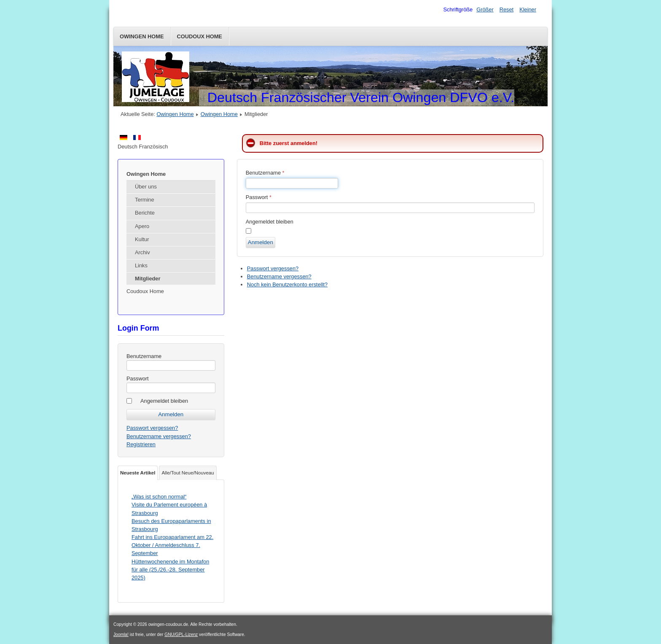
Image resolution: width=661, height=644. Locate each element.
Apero (142, 226)
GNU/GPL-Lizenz (181, 635)
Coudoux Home (200, 36)
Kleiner (528, 9)
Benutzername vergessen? (159, 436)
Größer (485, 9)
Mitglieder (148, 279)
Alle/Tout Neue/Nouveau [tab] (188, 473)
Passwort (138, 379)
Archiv (142, 252)
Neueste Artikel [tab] (138, 473)
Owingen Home (142, 36)
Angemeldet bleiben (164, 401)
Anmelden (261, 242)
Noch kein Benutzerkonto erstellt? (287, 284)
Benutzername (144, 356)
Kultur (142, 239)
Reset (506, 9)
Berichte (145, 213)
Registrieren (141, 444)
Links (141, 265)
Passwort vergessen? (152, 428)
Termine (145, 200)
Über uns (146, 187)
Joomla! (121, 635)
